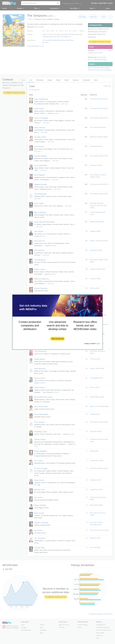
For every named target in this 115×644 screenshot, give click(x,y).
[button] (58, 339)
